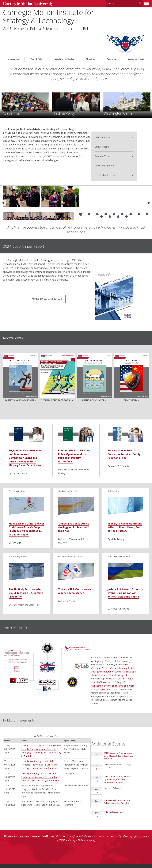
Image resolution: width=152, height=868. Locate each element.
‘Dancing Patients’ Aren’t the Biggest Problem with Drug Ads (73, 494)
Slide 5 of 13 (114, 185)
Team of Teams (115, 127)
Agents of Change (93, 363)
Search (140, 3)
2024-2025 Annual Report (47, 269)
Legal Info (8, 855)
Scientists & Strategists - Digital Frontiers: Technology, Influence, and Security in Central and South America (40, 729)
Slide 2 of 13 (89, 185)
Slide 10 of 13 (102, 187)
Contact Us (9, 850)
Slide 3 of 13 (97, 185)
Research (111, 35)
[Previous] (3, 173)
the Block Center (111, 639)
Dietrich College (128, 639)
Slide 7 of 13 (131, 185)
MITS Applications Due (119, 766)
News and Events (136, 35)
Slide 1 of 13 (81, 185)
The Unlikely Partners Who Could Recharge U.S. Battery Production (25, 562)
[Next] (149, 173)
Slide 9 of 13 (147, 185)
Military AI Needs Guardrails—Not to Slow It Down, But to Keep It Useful (124, 496)
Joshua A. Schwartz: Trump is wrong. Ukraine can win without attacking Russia (123, 564)
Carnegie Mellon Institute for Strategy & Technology (48, 15)
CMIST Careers (114, 108)
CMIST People (114, 117)
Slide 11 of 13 (110, 187)
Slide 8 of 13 (139, 185)
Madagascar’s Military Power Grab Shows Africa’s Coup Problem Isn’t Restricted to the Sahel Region (26, 496)
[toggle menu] (146, 3)
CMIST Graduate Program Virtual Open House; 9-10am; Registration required (125, 711)
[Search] (124, 3)
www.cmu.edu (26, 855)
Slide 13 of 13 (126, 187)
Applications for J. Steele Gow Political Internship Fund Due (123, 755)
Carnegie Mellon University (25, 3)
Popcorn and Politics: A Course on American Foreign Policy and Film (124, 419)
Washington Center (65, 35)
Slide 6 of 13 (122, 185)
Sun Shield (130, 363)
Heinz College (141, 636)
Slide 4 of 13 (106, 185)
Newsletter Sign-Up (116, 145)
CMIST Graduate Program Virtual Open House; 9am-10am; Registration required (124, 734)
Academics (13, 35)
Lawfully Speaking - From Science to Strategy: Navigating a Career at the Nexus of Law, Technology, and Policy (40, 741)
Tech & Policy (37, 35)
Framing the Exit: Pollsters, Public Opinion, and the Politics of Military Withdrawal (76, 421)
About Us (91, 35)
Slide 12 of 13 (118, 187)
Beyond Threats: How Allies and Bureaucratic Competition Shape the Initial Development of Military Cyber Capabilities (26, 423)
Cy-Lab (126, 632)
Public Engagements (117, 136)
